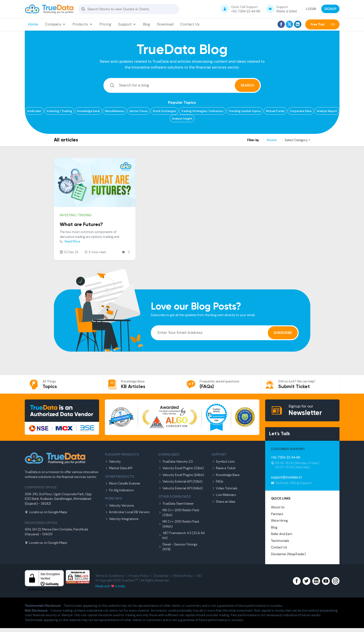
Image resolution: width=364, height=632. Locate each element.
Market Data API (119, 468)
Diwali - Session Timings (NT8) (178, 547)
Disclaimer (161, 576)
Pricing (105, 24)
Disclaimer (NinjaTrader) (288, 554)
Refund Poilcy (183, 576)
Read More (72, 241)
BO (200, 576)
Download (165, 24)
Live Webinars (224, 495)
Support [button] (127, 24)
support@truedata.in (286, 477)
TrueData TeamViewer (176, 504)
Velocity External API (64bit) (181, 488)
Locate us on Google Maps (46, 512)
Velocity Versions (119, 506)
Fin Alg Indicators (119, 490)
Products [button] (83, 24)
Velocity (113, 462)
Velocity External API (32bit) (180, 481)
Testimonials (280, 541)
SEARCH (247, 85)
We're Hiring (279, 521)
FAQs (218, 481)
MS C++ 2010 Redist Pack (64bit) (179, 524)
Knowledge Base (226, 475)
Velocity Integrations (122, 519)
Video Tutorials (225, 488)
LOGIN (311, 9)
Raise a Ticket (224, 468)
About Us (278, 507)
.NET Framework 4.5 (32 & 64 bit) (182, 535)
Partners (277, 514)
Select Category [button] (296, 140)
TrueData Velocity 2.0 (176, 462)
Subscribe (283, 333)
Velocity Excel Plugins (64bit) (181, 475)
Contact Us (190, 24)
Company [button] (55, 24)
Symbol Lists (223, 462)
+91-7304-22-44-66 (286, 457)
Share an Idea (223, 502)
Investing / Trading (76, 215)
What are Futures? (81, 225)
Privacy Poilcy (139, 576)
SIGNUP (330, 9)
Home (33, 24)
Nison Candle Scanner (123, 483)
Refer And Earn (282, 534)
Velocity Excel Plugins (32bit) (181, 468)
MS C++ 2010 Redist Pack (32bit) (179, 513)
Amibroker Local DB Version (127, 512)
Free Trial (322, 24)
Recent (272, 140)
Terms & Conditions (110, 576)
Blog (147, 24)
